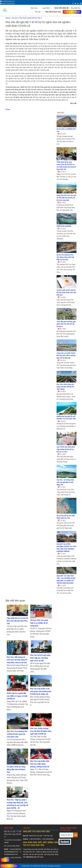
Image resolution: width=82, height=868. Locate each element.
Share (8, 109)
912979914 (37, 839)
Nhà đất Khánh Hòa (53, 12)
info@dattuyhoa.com (11, 854)
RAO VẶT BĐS (61, 8)
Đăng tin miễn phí (72, 12)
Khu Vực (36, 8)
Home (8, 18)
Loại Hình (47, 8)
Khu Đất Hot (76, 8)
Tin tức (39, 12)
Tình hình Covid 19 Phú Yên (30, 18)
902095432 (50, 839)
